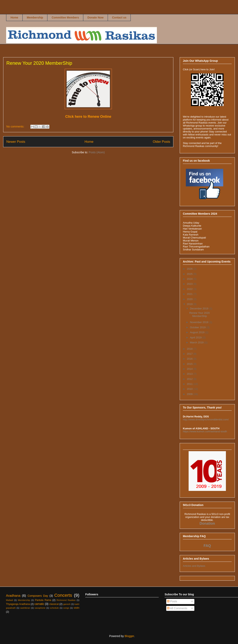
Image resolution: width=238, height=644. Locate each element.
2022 (190, 289)
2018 (190, 349)
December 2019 (200, 308)
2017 (190, 354)
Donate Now (95, 17)
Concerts (63, 595)
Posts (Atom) (97, 152)
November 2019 (200, 322)
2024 (190, 279)
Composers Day (38, 596)
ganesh (67, 604)
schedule (54, 608)
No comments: (16, 126)
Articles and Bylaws (194, 566)
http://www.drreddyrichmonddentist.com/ (206, 420)
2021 (190, 294)
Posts (172, 601)
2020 (190, 299)
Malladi (9, 600)
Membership (35, 17)
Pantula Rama (43, 600)
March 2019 (197, 342)
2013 (190, 374)
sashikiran (25, 608)
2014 (190, 369)
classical (54, 604)
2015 (190, 364)
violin (76, 608)
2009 (190, 394)
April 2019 (196, 337)
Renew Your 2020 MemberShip (39, 63)
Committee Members (65, 17)
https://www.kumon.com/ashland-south (205, 431)
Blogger (129, 636)
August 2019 (198, 332)
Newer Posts (16, 142)
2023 (190, 284)
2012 (190, 379)
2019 (190, 304)
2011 (190, 384)
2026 (190, 269)
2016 (190, 359)
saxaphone (40, 608)
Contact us (119, 17)
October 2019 (198, 327)
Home (14, 17)
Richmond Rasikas (10, 11)
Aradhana (13, 596)
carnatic (39, 604)
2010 (190, 389)
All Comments (177, 608)
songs (66, 608)
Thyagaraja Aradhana (18, 604)
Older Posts (161, 142)
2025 (190, 274)
